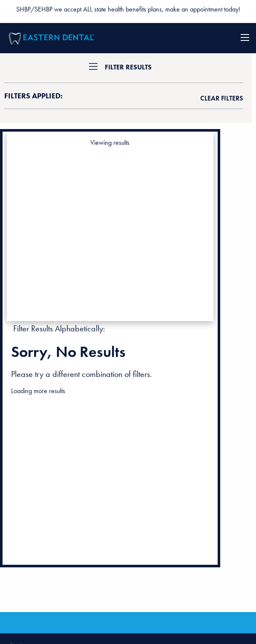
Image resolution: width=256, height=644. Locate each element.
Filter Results (128, 67)
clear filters (222, 98)
